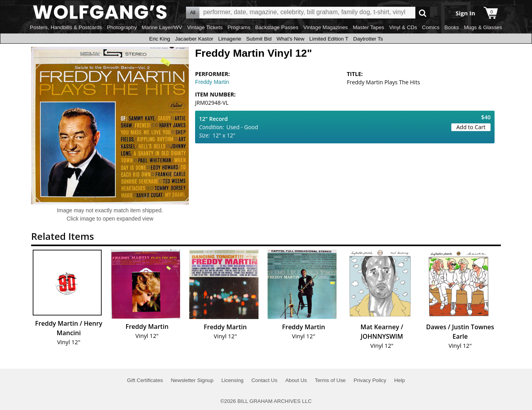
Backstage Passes (277, 27)
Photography (122, 27)
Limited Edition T (329, 39)
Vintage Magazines (326, 27)
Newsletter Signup (192, 380)
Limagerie (230, 39)
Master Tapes (368, 27)
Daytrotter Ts (368, 39)
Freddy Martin (212, 82)
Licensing (233, 380)
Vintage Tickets (205, 27)
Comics (431, 27)
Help (399, 380)
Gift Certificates (145, 380)
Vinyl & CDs (403, 27)
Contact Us (264, 380)
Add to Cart (471, 127)
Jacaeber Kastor (194, 39)
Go (423, 13)
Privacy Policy (370, 380)
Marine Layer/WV (162, 27)
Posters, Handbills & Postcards (66, 27)
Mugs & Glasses (483, 27)
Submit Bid (259, 39)
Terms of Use (330, 380)
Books (452, 27)
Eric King (159, 39)
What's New (291, 39)
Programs (239, 27)
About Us (296, 380)
